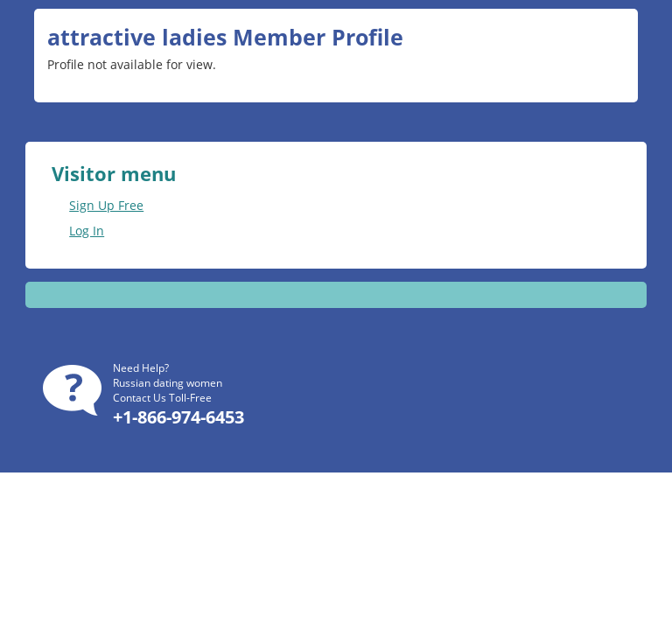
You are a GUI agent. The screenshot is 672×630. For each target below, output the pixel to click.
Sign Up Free (106, 205)
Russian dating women (168, 383)
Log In (87, 231)
